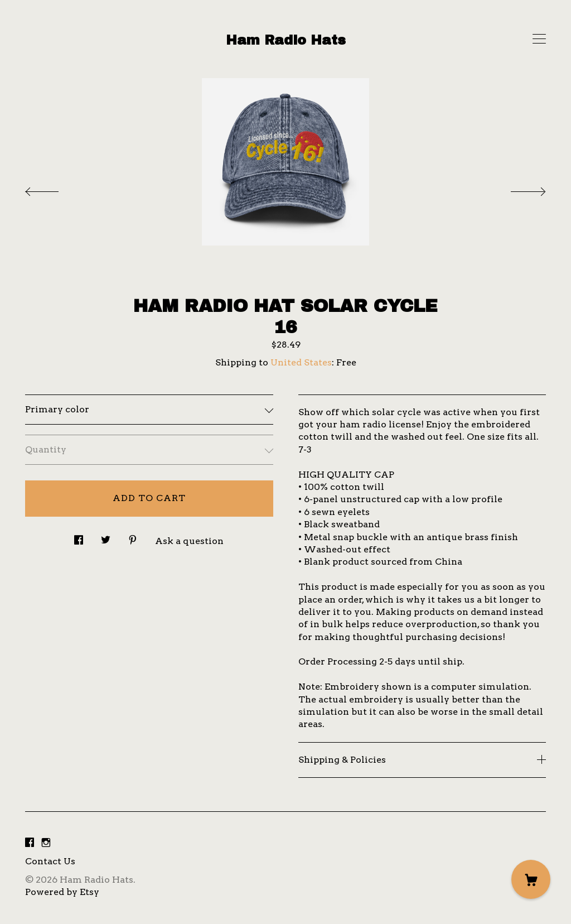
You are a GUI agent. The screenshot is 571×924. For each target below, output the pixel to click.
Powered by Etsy (62, 892)
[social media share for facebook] (79, 537)
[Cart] (531, 879)
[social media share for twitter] (106, 537)
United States (301, 362)
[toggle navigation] (539, 39)
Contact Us (50, 861)
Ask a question (189, 541)
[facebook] (30, 843)
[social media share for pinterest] (133, 537)
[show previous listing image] (53, 189)
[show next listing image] (518, 189)
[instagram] (46, 843)
